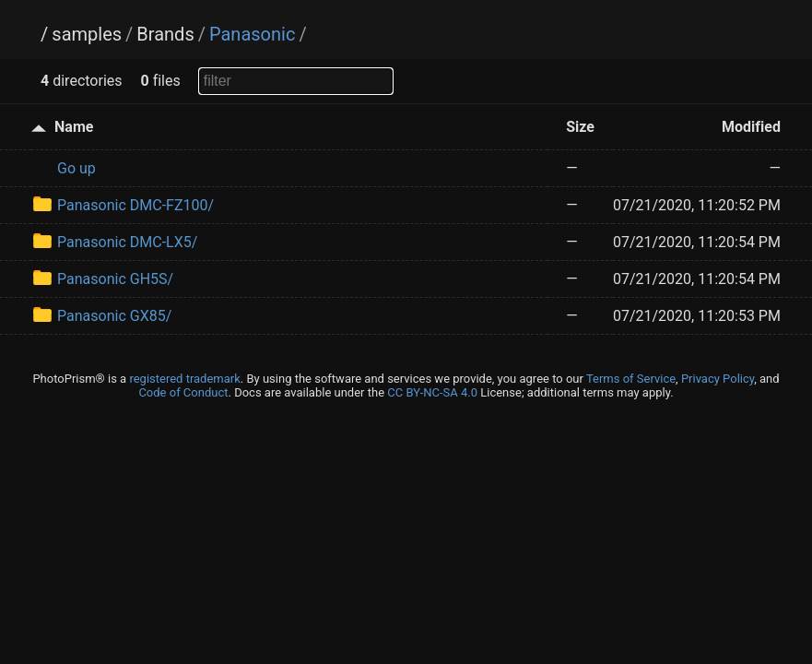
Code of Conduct (183, 392)
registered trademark (184, 379)
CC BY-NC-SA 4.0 (432, 392)
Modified (751, 127)
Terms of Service (631, 379)
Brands (165, 34)
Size (580, 127)
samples (87, 34)
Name (74, 127)
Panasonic (252, 34)
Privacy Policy (718, 379)
